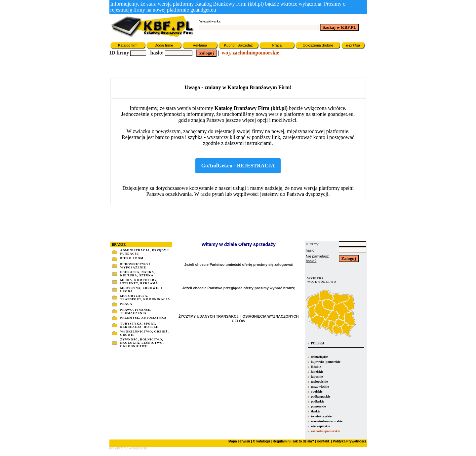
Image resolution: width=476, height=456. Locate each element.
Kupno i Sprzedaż (238, 45)
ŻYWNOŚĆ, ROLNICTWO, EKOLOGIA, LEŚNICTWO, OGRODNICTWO (142, 343)
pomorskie (318, 406)
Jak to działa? (303, 441)
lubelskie (317, 372)
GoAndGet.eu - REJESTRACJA (238, 166)
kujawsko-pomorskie (325, 362)
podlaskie (317, 401)
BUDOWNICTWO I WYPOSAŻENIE (136, 266)
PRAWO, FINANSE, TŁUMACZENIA (136, 311)
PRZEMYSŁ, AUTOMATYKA (143, 318)
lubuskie (317, 377)
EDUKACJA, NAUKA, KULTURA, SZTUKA (138, 274)
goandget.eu (203, 10)
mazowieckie (320, 386)
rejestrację (121, 10)
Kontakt (323, 441)
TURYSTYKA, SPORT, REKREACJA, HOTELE (139, 325)
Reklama (200, 45)
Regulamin (281, 441)
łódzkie (316, 367)
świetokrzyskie (321, 416)
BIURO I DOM (132, 258)
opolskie (317, 391)
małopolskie (319, 382)
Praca (277, 45)
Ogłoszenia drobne (318, 45)
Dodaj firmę (164, 45)
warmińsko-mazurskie (327, 421)
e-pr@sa (353, 45)
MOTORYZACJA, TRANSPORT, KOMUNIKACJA (145, 298)
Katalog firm (128, 45)
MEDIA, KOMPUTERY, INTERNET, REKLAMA (139, 282)
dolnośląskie (319, 357)
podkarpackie (320, 396)
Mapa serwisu (239, 441)
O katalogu (261, 441)
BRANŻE (119, 245)
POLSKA (317, 343)
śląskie (315, 411)
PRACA (126, 304)
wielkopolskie (320, 426)
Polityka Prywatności (349, 441)
